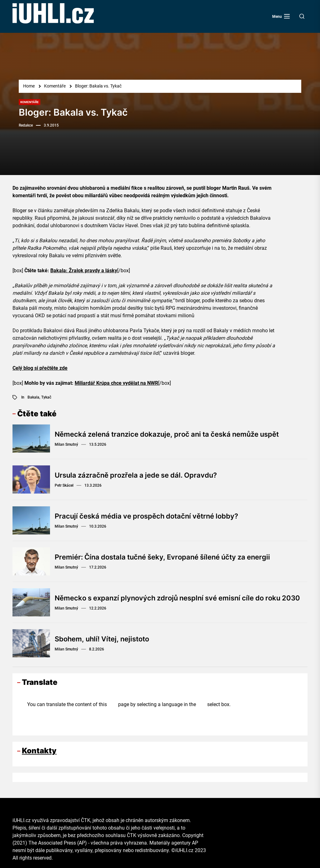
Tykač (46, 397)
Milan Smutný (66, 444)
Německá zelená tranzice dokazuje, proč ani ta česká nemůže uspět (167, 434)
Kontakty (39, 751)
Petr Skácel (64, 485)
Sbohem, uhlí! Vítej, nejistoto (102, 639)
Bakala (33, 397)
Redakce (26, 125)
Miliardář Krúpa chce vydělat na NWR (116, 383)
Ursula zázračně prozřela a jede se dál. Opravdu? (136, 475)
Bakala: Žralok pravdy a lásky (84, 271)
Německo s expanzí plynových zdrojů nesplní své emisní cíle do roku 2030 (177, 598)
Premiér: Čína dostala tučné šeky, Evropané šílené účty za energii (162, 557)
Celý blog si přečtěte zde (40, 368)
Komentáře (30, 102)
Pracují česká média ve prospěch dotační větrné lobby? (146, 516)
